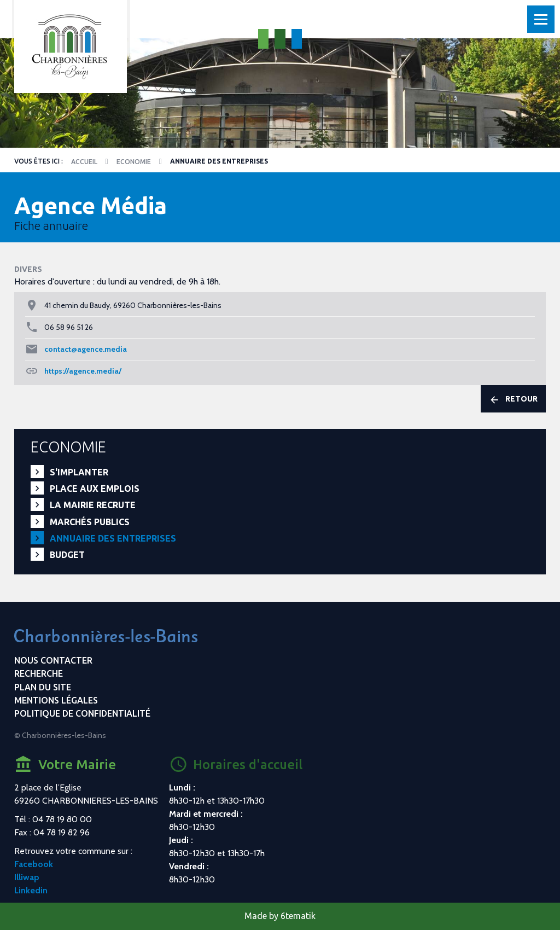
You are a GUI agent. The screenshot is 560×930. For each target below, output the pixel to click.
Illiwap (27, 877)
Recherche (39, 673)
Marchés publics (90, 522)
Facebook (34, 864)
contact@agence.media (86, 349)
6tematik (298, 916)
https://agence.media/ (83, 371)
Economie (134, 162)
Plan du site (43, 687)
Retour (513, 399)
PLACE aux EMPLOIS (95, 489)
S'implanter (79, 472)
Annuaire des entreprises (113, 538)
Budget (67, 555)
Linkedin (31, 890)
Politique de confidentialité (82, 713)
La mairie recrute (93, 505)
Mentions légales (56, 700)
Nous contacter (53, 660)
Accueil (84, 162)
